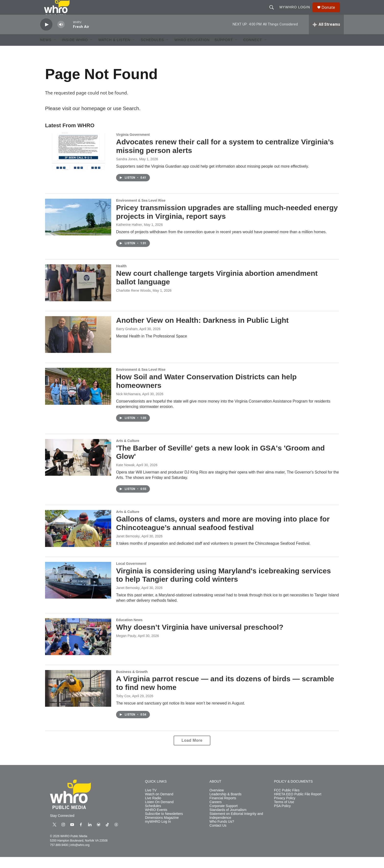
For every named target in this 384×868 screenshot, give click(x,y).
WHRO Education (192, 51)
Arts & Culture (128, 452)
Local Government (131, 575)
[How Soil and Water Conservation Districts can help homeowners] (78, 397)
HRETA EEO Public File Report (298, 805)
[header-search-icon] (274, 13)
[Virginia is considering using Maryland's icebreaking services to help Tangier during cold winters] (78, 591)
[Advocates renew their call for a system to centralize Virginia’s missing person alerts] (78, 162)
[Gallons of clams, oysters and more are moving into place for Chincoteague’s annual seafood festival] (78, 539)
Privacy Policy (285, 809)
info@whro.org (80, 856)
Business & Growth (132, 683)
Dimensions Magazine (162, 829)
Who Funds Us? (222, 833)
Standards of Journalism (228, 821)
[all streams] (326, 35)
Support (224, 51)
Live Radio (153, 809)
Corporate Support (223, 817)
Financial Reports (223, 809)
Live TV (151, 801)
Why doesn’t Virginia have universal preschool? (200, 638)
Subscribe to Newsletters (164, 825)
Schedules (153, 817)
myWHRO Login (297, 13)
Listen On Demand (159, 813)
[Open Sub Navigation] (55, 51)
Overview (216, 801)
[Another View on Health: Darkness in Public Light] (78, 346)
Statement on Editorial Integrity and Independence (236, 827)
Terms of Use (284, 813)
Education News (129, 631)
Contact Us (218, 837)
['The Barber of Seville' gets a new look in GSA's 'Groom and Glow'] (78, 468)
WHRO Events (156, 821)
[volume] (61, 36)
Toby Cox (123, 707)
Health (121, 277)
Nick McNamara (128, 405)
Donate (331, 13)
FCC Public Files (287, 801)
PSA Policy (282, 817)
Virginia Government (133, 146)
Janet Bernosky (128, 547)
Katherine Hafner (129, 236)
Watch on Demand (159, 805)
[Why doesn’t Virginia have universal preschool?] (78, 648)
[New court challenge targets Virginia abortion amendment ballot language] (78, 294)
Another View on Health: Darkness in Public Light (202, 331)
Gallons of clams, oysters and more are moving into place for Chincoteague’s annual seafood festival (223, 534)
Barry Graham (127, 340)
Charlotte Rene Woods (133, 301)
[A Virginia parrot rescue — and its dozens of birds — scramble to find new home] (78, 699)
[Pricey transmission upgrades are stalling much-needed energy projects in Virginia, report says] (78, 228)
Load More (192, 751)
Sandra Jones (127, 170)
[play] (46, 36)
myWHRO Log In (158, 833)
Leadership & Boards (225, 805)
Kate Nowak (125, 476)
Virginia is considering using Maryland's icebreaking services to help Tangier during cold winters (223, 586)
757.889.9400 (59, 856)
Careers (216, 813)
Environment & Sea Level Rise (141, 211)
